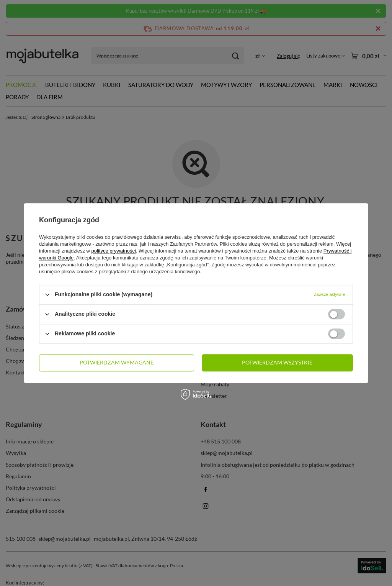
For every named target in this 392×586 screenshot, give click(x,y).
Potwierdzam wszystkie (277, 362)
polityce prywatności (114, 251)
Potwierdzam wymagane (117, 362)
